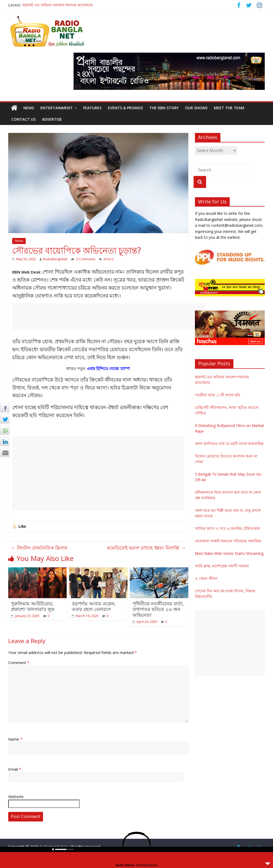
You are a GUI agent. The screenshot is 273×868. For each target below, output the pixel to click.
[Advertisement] (109, 317)
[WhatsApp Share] (5, 430)
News (29, 108)
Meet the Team (229, 108)
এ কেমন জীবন (206, 578)
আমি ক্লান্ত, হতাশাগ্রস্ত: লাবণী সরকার (222, 566)
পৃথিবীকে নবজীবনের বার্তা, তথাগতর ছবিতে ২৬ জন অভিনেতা (158, 609)
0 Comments (83, 259)
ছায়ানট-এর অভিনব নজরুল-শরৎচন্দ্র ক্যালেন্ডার (58, 5)
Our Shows (196, 108)
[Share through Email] (5, 452)
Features (92, 108)
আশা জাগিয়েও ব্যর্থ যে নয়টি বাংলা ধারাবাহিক (229, 444)
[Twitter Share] (5, 419)
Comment (19, 662)
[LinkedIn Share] (5, 441)
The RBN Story (164, 108)
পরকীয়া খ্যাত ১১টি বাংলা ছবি (217, 395)
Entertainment (57, 108)
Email (15, 769)
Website (16, 796)
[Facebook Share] (5, 408)
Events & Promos (125, 108)
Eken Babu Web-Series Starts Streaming (229, 553)
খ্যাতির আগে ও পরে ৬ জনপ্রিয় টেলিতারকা (228, 528)
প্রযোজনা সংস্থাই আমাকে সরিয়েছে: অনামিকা (228, 541)
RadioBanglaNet (55, 259)
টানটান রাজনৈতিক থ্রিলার (39, 548)
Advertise (52, 119)
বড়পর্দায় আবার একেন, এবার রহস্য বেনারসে (94, 606)
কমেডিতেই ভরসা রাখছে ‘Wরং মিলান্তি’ (146, 548)
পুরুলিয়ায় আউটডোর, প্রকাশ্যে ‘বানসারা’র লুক (33, 606)
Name (15, 739)
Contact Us (24, 119)
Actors (108, 259)
